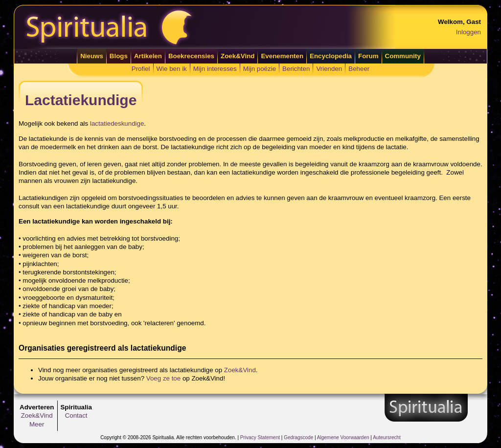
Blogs (119, 56)
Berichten (296, 69)
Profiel (141, 69)
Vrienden (329, 69)
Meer (37, 424)
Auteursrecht (387, 437)
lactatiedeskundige (117, 123)
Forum (368, 56)
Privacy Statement (260, 437)
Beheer (359, 69)
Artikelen (148, 56)
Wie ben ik (172, 69)
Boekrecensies (191, 56)
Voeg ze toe (163, 378)
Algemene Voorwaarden (343, 437)
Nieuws (92, 56)
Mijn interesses (215, 69)
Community (403, 56)
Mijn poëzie (260, 69)
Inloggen (468, 32)
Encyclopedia (331, 56)
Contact (76, 415)
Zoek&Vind (238, 56)
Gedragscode (298, 437)
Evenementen (282, 56)
